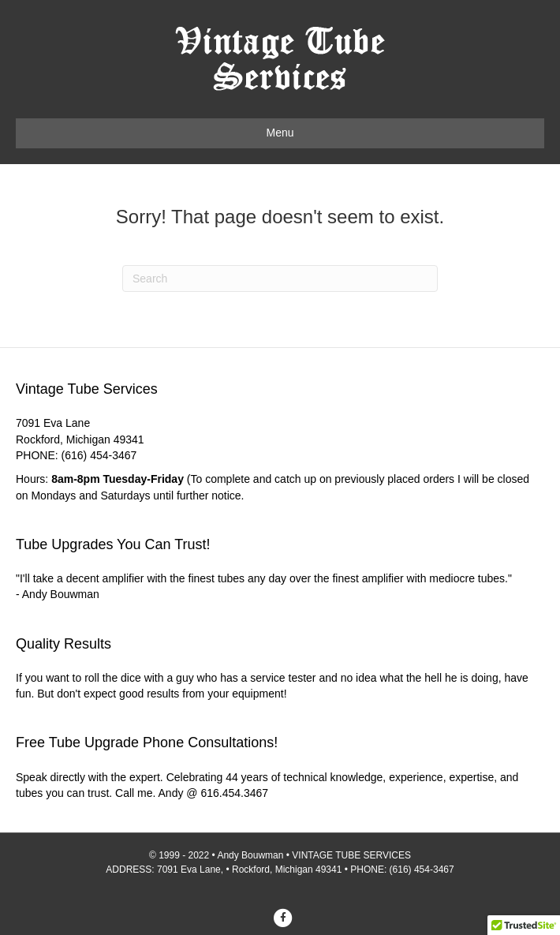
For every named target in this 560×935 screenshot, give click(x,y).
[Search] (280, 279)
